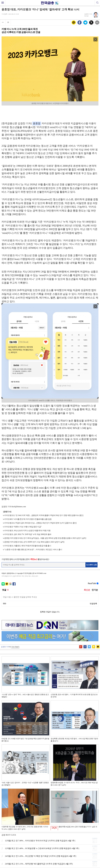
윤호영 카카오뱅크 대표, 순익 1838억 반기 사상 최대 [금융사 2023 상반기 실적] (34, 542)
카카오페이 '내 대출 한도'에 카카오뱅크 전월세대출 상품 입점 (28, 519)
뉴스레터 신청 (92, 565)
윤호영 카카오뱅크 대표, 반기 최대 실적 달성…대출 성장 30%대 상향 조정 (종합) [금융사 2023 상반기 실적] (45, 538)
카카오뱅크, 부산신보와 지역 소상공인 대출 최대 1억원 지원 (27, 531)
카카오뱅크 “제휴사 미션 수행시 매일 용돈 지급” (23, 527)
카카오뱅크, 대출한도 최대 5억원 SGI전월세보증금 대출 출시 (28, 546)
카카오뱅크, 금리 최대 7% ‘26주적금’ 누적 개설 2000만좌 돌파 (28, 534)
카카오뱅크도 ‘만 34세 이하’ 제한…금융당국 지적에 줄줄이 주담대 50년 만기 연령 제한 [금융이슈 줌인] (44, 515)
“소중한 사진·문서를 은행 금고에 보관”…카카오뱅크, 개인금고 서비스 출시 (33, 550)
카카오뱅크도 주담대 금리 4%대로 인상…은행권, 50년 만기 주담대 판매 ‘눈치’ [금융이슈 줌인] (40, 523)
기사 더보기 (15, 647)
